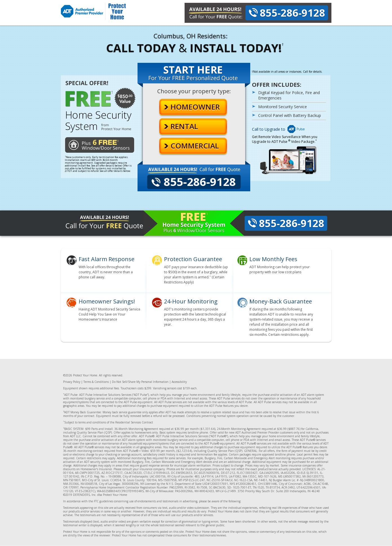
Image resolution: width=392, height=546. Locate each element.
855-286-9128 (293, 13)
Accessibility (179, 382)
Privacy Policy (72, 382)
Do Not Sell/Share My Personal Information (140, 382)
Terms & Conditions (96, 382)
